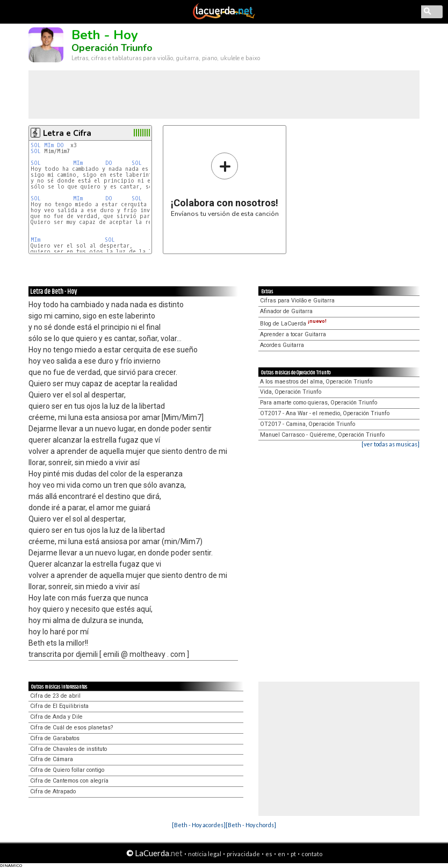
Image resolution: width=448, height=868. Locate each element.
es (269, 854)
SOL (36, 145)
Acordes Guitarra (282, 345)
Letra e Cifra (67, 133)
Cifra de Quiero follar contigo (67, 770)
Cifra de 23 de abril (55, 696)
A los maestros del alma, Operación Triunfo (316, 382)
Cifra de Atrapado (53, 791)
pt (293, 854)
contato (312, 854)
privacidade (243, 854)
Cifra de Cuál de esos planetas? (71, 728)
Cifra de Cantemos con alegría (69, 781)
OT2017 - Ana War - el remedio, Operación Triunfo (325, 413)
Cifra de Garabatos (55, 738)
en (281, 854)
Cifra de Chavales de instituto (68, 749)
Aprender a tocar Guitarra (293, 334)
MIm (49, 145)
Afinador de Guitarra (286, 311)
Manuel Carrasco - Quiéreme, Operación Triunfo (322, 435)
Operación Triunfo (112, 48)
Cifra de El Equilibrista (59, 706)
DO (60, 145)
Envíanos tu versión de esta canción (225, 185)
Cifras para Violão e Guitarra (297, 301)
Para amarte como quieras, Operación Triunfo (319, 403)
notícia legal (205, 854)
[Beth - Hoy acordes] (199, 825)
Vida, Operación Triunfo (291, 392)
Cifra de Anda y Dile (56, 717)
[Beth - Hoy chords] (251, 825)
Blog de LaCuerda (293, 324)
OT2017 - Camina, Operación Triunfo (308, 424)
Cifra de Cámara (52, 759)
